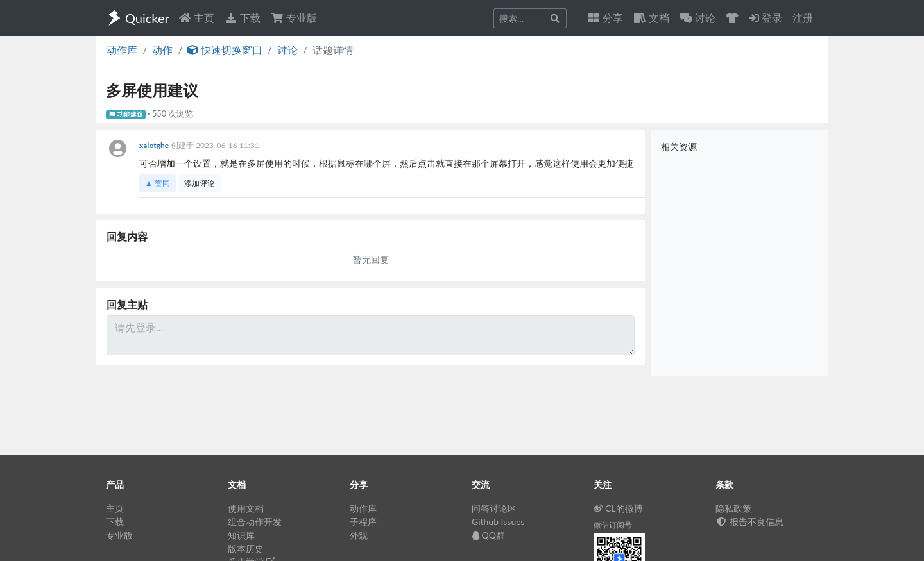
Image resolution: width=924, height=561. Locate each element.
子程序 (363, 522)
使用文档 (246, 508)
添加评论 (200, 183)
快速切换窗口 (225, 50)
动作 (162, 50)
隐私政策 (733, 508)
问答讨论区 (494, 508)
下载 (243, 18)
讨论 (287, 50)
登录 (766, 18)
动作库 (122, 50)
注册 (803, 18)
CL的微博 (618, 508)
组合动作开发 (255, 522)
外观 (359, 535)
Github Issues (498, 522)
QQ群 (488, 535)
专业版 (294, 18)
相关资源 (679, 147)
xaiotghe (155, 145)
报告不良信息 (749, 522)
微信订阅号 (613, 525)
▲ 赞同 (158, 183)
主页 (196, 18)
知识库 (241, 535)
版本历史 (246, 548)
